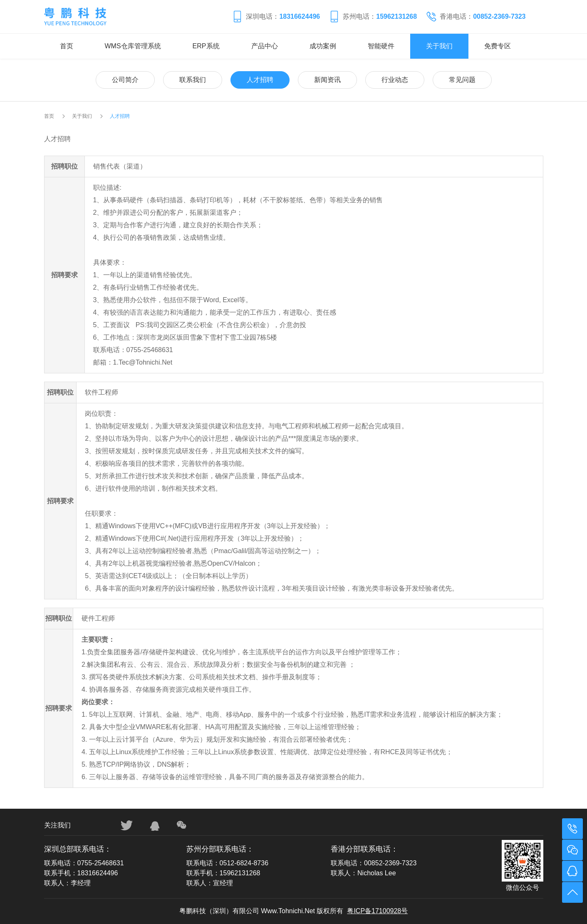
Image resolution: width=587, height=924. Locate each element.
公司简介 (125, 80)
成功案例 (323, 46)
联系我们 (193, 80)
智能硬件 (381, 46)
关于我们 (439, 46)
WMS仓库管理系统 (133, 46)
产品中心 (265, 46)
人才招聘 (260, 80)
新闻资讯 (327, 80)
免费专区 (498, 46)
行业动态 (395, 80)
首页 (67, 46)
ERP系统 (206, 46)
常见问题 (462, 80)
